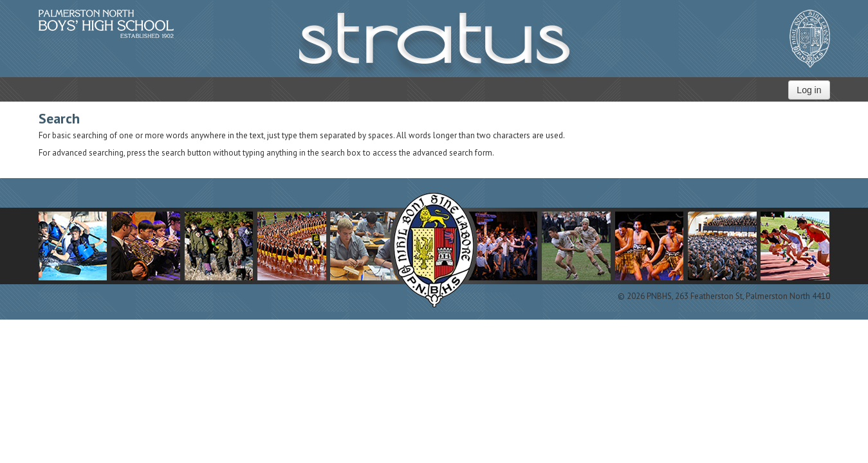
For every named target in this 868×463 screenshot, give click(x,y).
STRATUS (434, 45)
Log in (809, 90)
